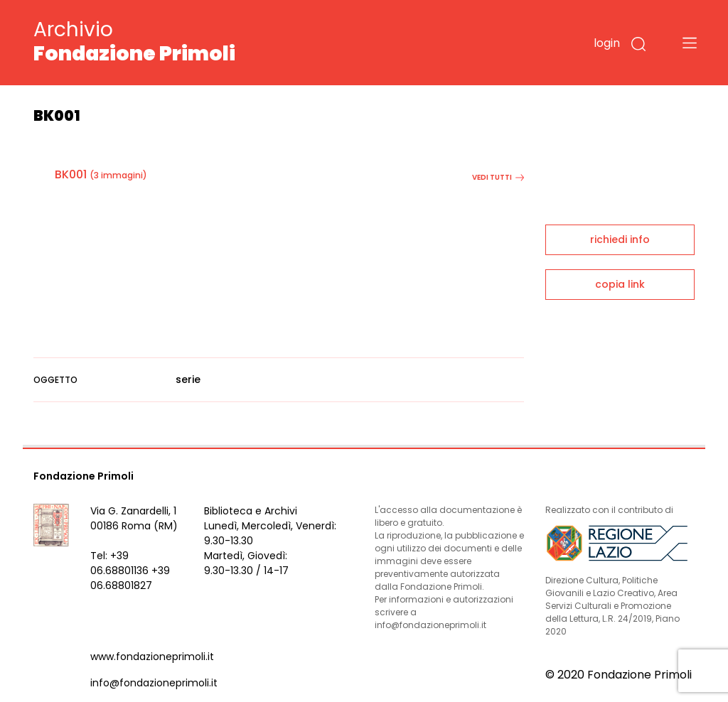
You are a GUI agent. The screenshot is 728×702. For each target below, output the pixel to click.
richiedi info (620, 239)
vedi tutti (498, 177)
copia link (620, 284)
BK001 (71, 174)
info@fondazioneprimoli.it (154, 683)
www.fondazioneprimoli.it (152, 657)
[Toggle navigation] (690, 43)
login (607, 43)
